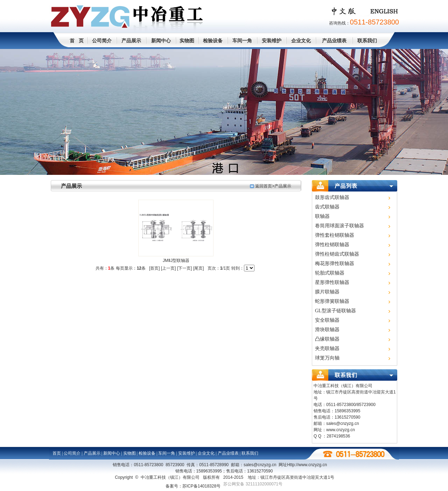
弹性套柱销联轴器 (335, 235)
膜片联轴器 (327, 292)
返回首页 (264, 186)
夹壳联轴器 (327, 348)
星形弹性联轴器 (332, 282)
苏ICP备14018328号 (201, 486)
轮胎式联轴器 (330, 273)
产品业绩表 (334, 41)
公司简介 (102, 41)
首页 (57, 453)
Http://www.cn (307, 465)
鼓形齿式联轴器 (332, 197)
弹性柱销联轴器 (332, 245)
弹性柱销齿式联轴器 (337, 254)
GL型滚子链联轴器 (335, 311)
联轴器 (322, 216)
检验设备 (213, 41)
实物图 (187, 41)
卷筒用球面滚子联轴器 (339, 226)
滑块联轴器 (327, 330)
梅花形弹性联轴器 (335, 264)
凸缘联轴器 (327, 339)
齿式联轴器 (327, 207)
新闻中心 (161, 41)
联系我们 (367, 41)
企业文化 (301, 41)
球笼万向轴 (327, 358)
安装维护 (272, 41)
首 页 (77, 41)
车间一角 (242, 41)
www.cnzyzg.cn (341, 430)
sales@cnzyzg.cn (343, 424)
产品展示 (131, 41)
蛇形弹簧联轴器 (332, 301)
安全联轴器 (327, 320)
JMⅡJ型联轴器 (176, 261)
